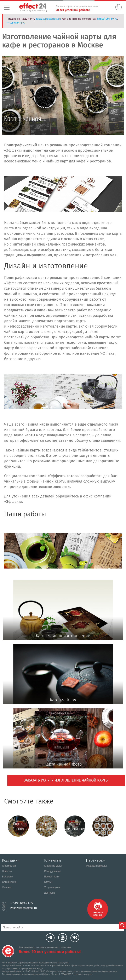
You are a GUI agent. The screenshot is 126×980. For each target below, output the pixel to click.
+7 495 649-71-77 (16, 23)
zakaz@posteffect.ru (48, 19)
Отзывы (7, 887)
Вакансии (8, 877)
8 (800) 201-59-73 (107, 19)
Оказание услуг (53, 866)
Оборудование (53, 871)
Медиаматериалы (96, 866)
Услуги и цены (52, 887)
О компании (9, 866)
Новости (7, 871)
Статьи (48, 882)
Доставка (50, 893)
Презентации (52, 877)
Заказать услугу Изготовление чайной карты (66, 780)
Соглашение (9, 882)
